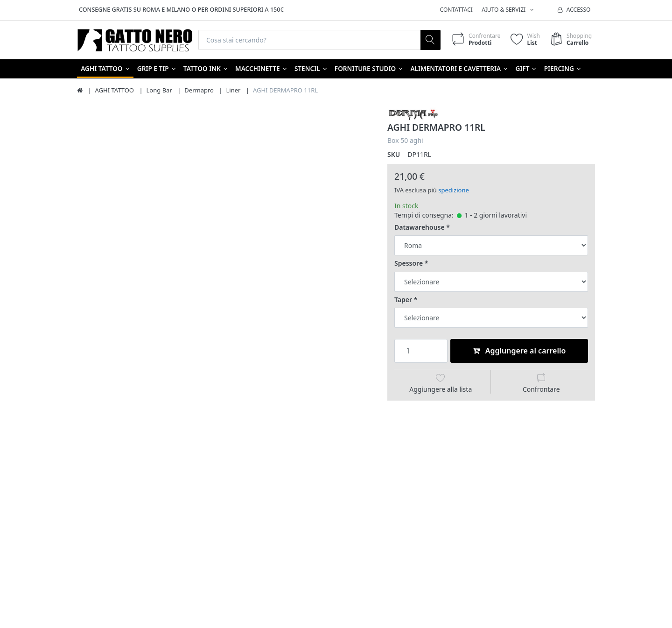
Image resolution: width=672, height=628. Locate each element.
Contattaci (456, 10)
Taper (403, 300)
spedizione (454, 190)
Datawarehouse (420, 227)
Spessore (409, 263)
